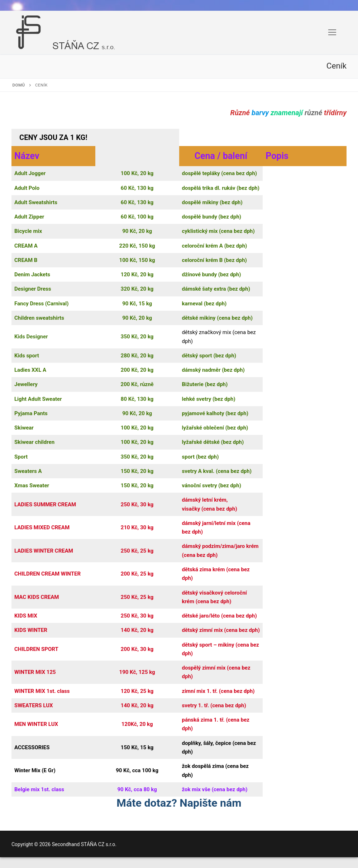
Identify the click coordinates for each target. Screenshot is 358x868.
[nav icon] (332, 33)
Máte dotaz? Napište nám (179, 803)
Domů (19, 85)
